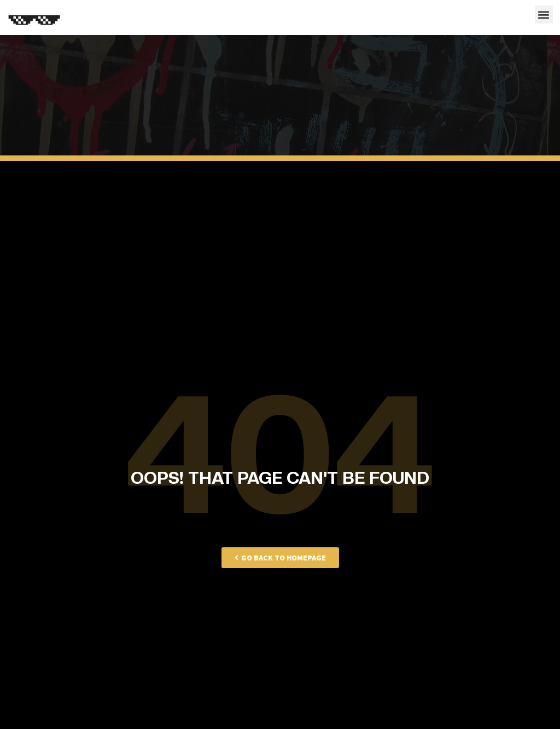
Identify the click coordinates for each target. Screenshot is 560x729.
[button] (544, 15)
